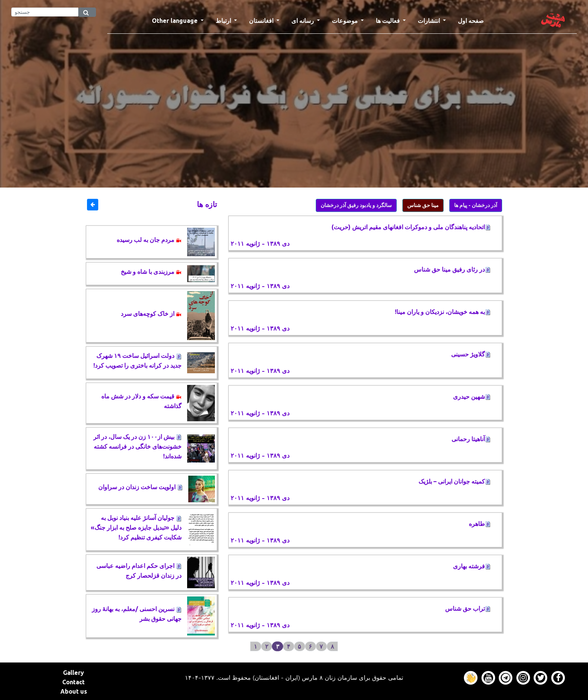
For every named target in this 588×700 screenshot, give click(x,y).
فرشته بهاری (472, 566)
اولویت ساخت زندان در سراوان (140, 487)
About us (74, 691)
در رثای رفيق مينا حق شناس (452, 269)
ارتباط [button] (224, 21)
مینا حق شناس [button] (423, 205)
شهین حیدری (472, 397)
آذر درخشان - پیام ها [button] (476, 205)
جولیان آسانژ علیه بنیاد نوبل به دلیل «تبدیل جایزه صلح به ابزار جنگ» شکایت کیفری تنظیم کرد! (136, 527)
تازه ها (207, 204)
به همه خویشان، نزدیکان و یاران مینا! (443, 312)
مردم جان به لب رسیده (149, 240)
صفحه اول (474, 20)
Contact (73, 682)
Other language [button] (175, 21)
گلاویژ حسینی (471, 354)
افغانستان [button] (262, 21)
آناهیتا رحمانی (471, 439)
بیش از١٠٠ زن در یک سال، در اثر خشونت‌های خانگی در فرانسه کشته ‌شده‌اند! (137, 446)
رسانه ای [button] (303, 21)
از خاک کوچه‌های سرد (151, 314)
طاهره (480, 524)
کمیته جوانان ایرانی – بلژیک (454, 481)
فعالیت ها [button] (388, 21)
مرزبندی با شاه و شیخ (151, 272)
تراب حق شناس (468, 608)
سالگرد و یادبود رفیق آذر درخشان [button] (356, 205)
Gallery (73, 673)
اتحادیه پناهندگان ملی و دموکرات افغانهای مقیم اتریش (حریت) (411, 227)
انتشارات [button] (430, 21)
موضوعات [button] (346, 21)
